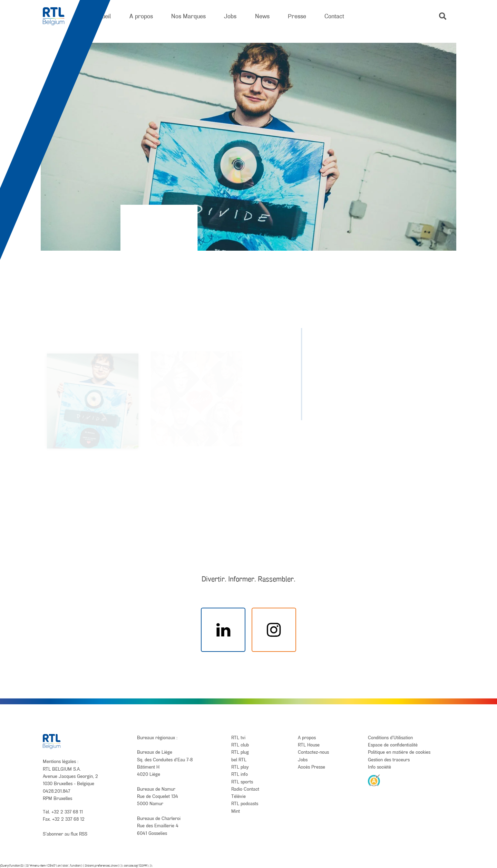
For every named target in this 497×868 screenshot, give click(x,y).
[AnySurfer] (374, 780)
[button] (443, 16)
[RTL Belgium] (58, 16)
